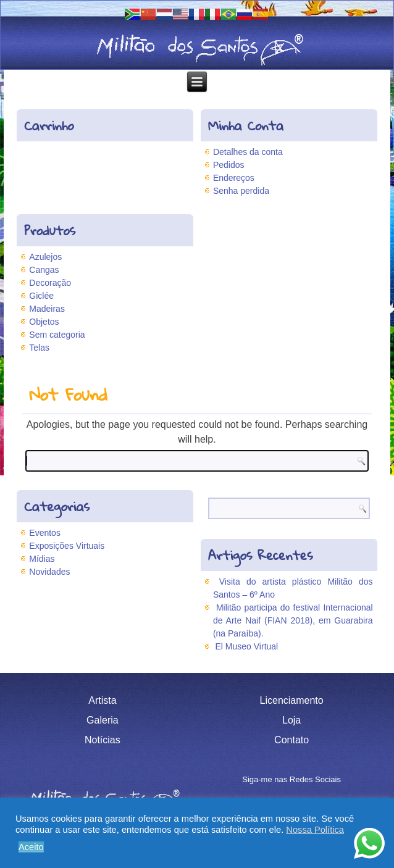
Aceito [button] (31, 847)
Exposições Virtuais (67, 546)
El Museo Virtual (247, 646)
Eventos (45, 533)
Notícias (103, 740)
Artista (102, 700)
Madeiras (47, 309)
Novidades (49, 572)
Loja (291, 720)
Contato (291, 740)
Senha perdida (241, 191)
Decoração (50, 283)
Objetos (44, 322)
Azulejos (45, 257)
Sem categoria (57, 335)
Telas (39, 348)
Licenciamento (292, 700)
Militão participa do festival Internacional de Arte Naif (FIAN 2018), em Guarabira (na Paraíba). (293, 620)
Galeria (103, 720)
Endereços (234, 178)
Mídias (42, 559)
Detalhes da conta (248, 152)
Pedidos (229, 165)
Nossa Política (315, 830)
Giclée (41, 296)
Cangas (44, 270)
